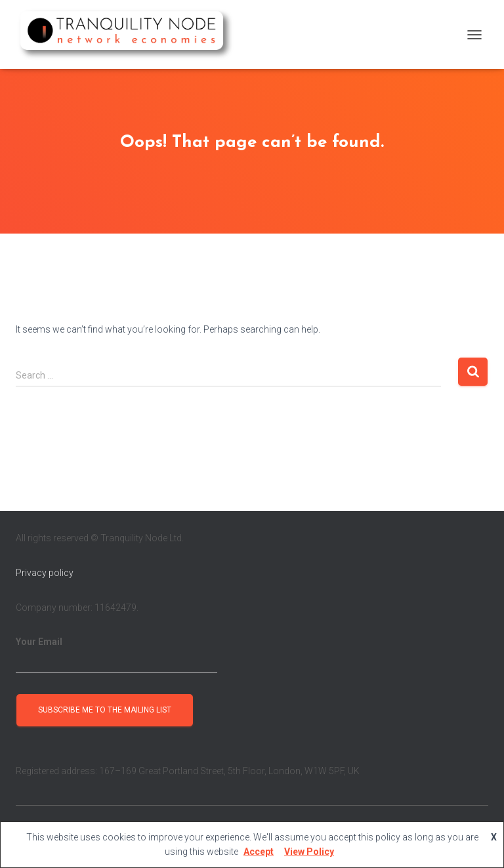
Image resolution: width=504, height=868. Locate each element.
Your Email (116, 655)
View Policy (309, 852)
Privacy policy (45, 573)
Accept (259, 852)
